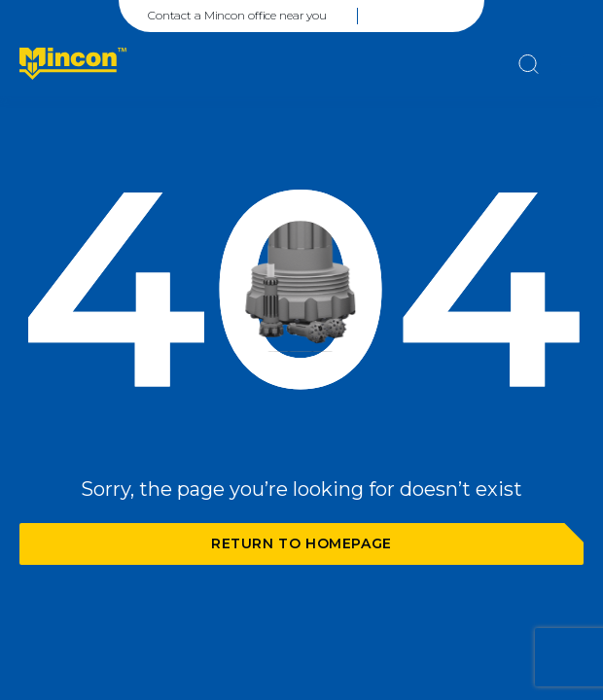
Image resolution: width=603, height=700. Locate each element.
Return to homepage (301, 543)
